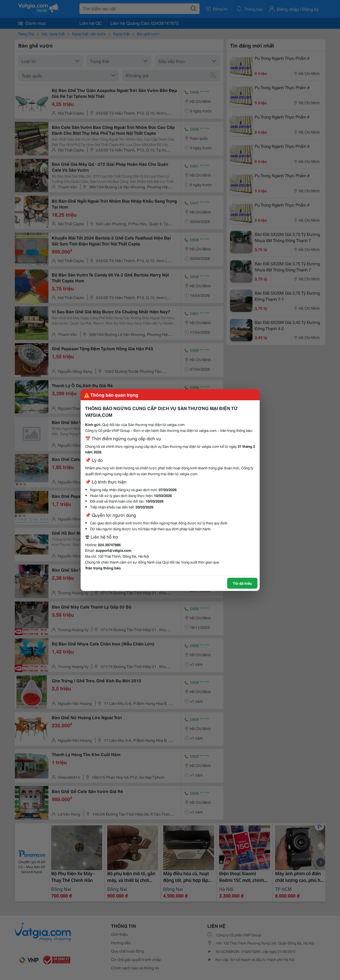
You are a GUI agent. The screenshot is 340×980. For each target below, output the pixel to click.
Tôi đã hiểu (242, 583)
